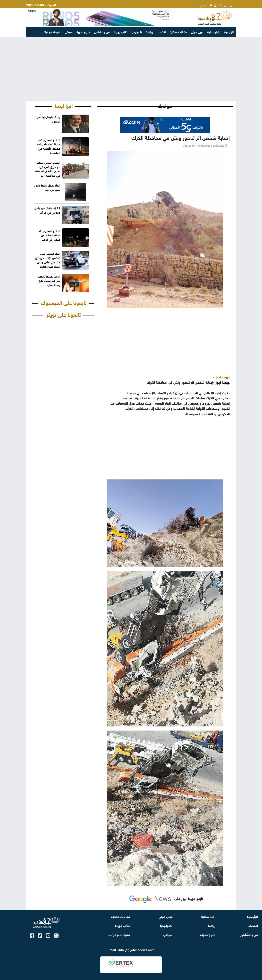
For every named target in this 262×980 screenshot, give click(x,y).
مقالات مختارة (178, 32)
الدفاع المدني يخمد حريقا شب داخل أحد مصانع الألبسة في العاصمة (49, 146)
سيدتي (68, 32)
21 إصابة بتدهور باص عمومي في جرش (47, 210)
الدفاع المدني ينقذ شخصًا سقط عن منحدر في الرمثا (49, 235)
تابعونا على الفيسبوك (64, 302)
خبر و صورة (83, 32)
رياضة (150, 32)
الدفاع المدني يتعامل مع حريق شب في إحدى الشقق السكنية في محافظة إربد (48, 169)
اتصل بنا (216, 4)
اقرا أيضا (64, 105)
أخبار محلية (214, 32)
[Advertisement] (131, 69)
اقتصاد (161, 32)
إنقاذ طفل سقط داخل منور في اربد (47, 187)
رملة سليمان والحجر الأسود (49, 119)
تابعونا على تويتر (64, 314)
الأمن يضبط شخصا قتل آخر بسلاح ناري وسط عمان (49, 280)
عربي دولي (197, 32)
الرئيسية (229, 32)
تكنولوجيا (137, 32)
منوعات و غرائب (51, 32)
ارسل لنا (202, 4)
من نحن (229, 4)
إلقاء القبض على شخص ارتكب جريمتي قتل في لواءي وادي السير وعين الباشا (48, 260)
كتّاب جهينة (121, 32)
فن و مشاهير (102, 32)
